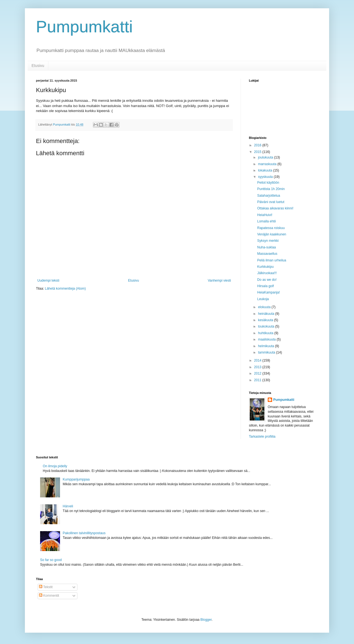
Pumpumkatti (84, 27)
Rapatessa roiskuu (271, 228)
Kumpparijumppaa (76, 479)
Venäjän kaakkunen (272, 234)
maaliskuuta (267, 339)
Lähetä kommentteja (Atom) (65, 289)
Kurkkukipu (265, 267)
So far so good (51, 560)
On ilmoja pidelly (55, 466)
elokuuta (265, 307)
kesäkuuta (266, 320)
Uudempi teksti (48, 281)
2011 (258, 380)
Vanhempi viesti (219, 281)
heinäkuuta (267, 314)
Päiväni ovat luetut (271, 202)
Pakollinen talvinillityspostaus (84, 533)
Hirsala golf (265, 286)
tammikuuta (267, 352)
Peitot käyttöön (268, 183)
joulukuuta (266, 157)
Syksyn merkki (268, 241)
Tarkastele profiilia (262, 437)
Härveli (68, 506)
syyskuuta (266, 177)
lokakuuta (266, 170)
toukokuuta (267, 326)
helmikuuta (266, 346)
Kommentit (49, 596)
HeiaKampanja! (269, 292)
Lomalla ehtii (266, 221)
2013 (258, 367)
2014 (258, 360)
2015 (258, 152)
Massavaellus (267, 254)
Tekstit (46, 587)
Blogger (206, 620)
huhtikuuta (266, 333)
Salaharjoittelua (269, 196)
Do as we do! (267, 280)
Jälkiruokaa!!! (267, 273)
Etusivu (38, 66)
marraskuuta (268, 164)
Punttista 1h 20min (271, 189)
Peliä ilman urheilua (272, 260)
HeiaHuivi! (265, 215)
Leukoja (263, 299)
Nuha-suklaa (266, 247)
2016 (258, 145)
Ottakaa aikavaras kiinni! (275, 208)
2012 (258, 373)
